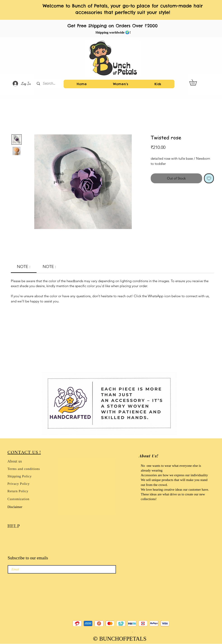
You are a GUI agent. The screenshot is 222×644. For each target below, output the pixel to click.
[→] (104, 569)
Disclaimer (15, 507)
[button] (196, 82)
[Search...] (50, 84)
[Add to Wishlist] (209, 178)
